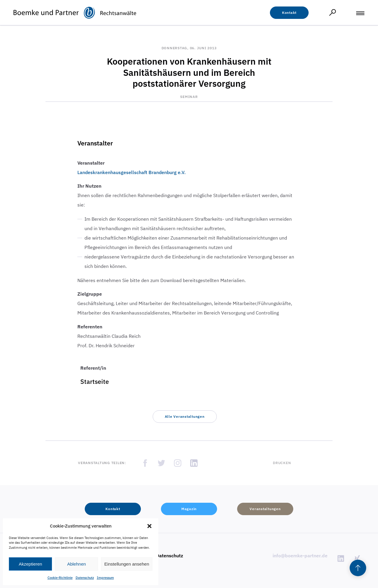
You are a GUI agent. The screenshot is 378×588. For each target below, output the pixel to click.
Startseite (95, 381)
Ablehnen (76, 564)
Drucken (282, 463)
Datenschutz (85, 578)
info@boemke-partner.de (300, 556)
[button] (149, 526)
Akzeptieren (30, 564)
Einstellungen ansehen (127, 564)
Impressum (105, 578)
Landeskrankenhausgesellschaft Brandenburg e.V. (132, 172)
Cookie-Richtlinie (60, 578)
